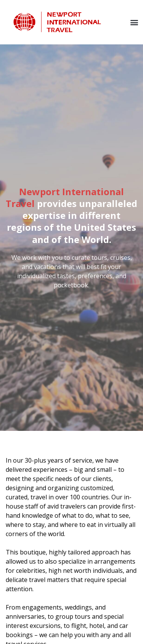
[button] (134, 22)
